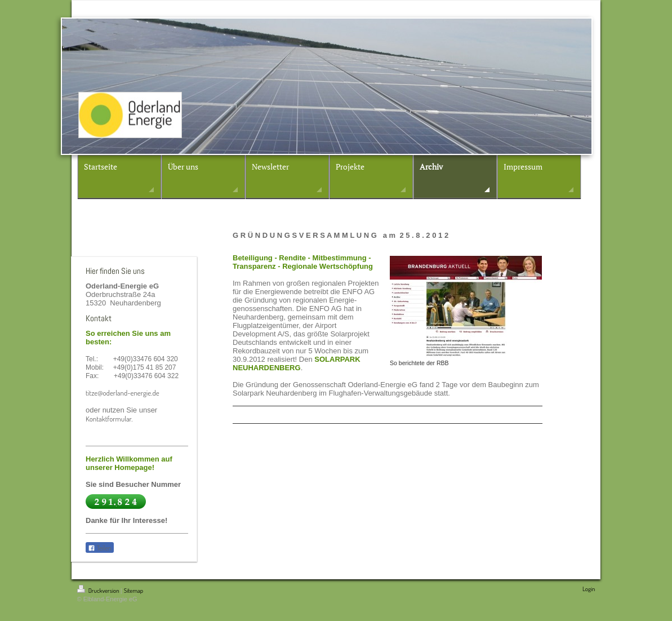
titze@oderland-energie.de (123, 393)
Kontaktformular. (109, 419)
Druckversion (99, 591)
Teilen (100, 548)
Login (589, 589)
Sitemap (133, 591)
